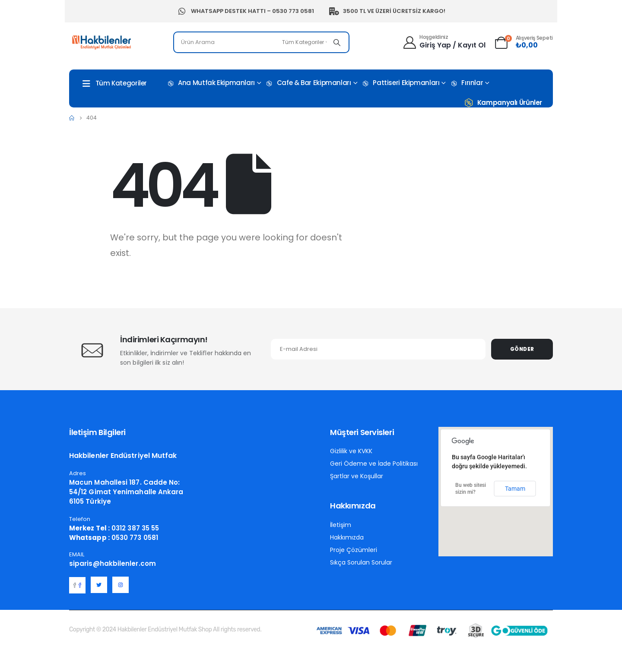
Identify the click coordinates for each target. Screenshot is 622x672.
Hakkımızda (347, 537)
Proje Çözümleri (354, 550)
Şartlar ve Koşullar (357, 476)
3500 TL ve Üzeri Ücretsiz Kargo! (387, 11)
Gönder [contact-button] (522, 349)
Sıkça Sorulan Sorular (361, 562)
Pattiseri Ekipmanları (400, 83)
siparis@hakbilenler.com (113, 563)
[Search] (337, 42)
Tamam (515, 489)
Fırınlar (466, 83)
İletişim (341, 525)
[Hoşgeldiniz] (444, 41)
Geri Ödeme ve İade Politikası (374, 464)
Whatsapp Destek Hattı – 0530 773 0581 (245, 11)
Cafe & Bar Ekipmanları (308, 83)
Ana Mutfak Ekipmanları (211, 83)
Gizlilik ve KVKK (351, 451)
